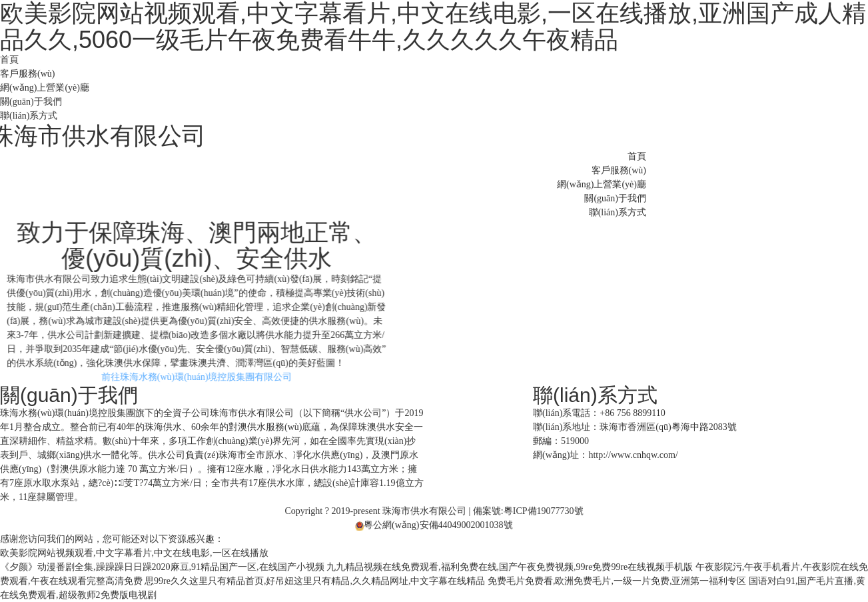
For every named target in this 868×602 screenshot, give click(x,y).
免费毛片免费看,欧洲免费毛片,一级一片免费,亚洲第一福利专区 (617, 581)
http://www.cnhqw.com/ (633, 455)
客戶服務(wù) (27, 74)
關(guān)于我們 (31, 102)
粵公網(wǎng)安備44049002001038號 (434, 525)
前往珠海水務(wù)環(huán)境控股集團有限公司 (211, 377)
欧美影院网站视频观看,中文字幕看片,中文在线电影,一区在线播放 (134, 553)
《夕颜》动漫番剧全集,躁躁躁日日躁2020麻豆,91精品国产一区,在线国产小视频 (162, 567)
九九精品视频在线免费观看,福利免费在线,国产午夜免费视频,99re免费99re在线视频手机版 (510, 567)
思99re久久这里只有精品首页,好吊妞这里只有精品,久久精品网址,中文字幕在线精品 (315, 581)
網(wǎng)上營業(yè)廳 (45, 88)
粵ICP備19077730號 (544, 511)
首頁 (9, 60)
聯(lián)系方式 (29, 116)
